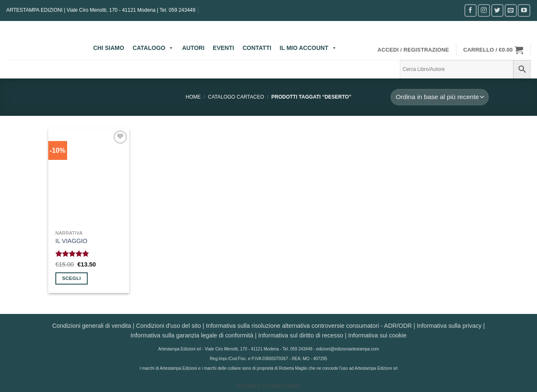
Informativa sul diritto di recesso (301, 335)
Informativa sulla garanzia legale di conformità (192, 335)
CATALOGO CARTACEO (236, 97)
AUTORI (193, 48)
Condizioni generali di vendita (91, 326)
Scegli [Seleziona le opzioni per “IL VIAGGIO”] (72, 278)
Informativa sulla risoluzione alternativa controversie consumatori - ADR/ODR (309, 326)
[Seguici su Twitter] (497, 10)
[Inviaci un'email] (511, 10)
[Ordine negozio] (440, 97)
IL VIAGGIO (71, 241)
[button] (413, 50)
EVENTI (223, 48)
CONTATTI (257, 48)
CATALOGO (153, 48)
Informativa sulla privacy (449, 326)
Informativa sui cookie (377, 335)
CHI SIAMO (109, 48)
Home (193, 97)
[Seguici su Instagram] (484, 10)
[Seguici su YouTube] (524, 10)
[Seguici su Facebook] (471, 10)
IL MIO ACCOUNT (308, 48)
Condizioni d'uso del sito (168, 326)
